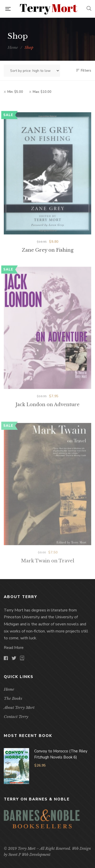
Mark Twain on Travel (48, 573)
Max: (42, 92)
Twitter (14, 658)
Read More (14, 648)
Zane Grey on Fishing (48, 258)
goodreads (22, 658)
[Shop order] (32, 71)
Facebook (6, 658)
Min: (15, 92)
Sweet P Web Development (29, 855)
